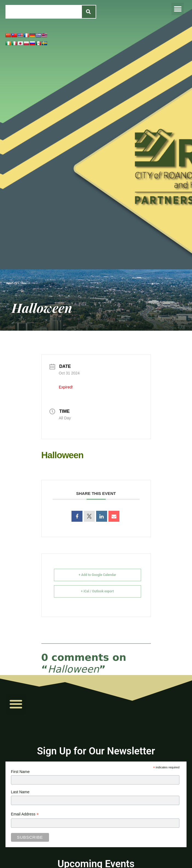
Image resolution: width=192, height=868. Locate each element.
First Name (20, 772)
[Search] (89, 12)
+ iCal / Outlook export (97, 591)
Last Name (20, 792)
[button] (178, 9)
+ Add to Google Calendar (97, 575)
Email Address (25, 815)
